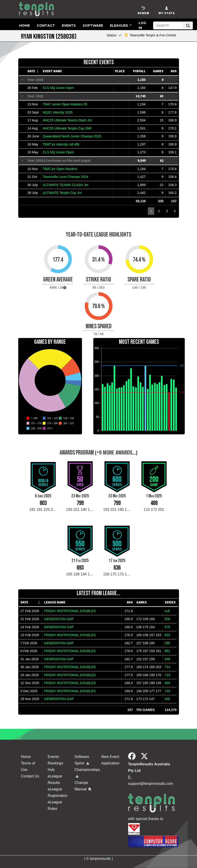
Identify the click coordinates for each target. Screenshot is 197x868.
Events (69, 25)
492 (167, 699)
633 (167, 635)
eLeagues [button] (120, 25)
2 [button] (159, 211)
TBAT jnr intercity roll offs (61, 144)
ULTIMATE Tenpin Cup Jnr (62, 193)
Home (24, 25)
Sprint (82, 763)
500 (167, 619)
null (167, 611)
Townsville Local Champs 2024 (66, 177)
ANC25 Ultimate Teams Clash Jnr (67, 120)
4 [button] (175, 211)
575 (167, 627)
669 (167, 683)
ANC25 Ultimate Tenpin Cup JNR (67, 128)
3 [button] (167, 211)
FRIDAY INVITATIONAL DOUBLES (70, 611)
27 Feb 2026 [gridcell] (30, 611)
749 (167, 691)
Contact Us (30, 776)
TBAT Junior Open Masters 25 (65, 104)
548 (167, 659)
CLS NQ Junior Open (58, 88)
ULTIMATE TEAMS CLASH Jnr (66, 185)
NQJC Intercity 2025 (58, 112)
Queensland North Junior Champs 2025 (72, 136)
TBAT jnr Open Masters (60, 169)
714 (167, 667)
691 (167, 651)
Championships (85, 772)
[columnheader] (33, 71)
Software (93, 25)
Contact (46, 25)
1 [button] (151, 211)
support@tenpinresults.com (151, 784)
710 (167, 675)
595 (167, 643)
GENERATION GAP (59, 619)
